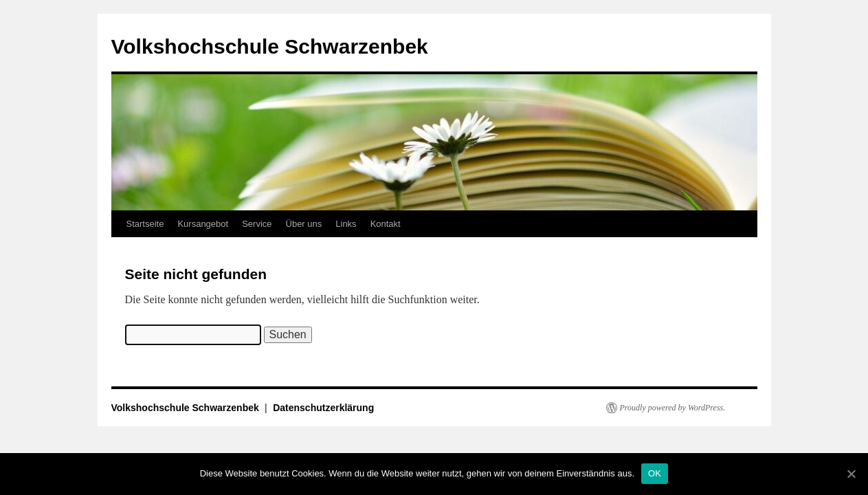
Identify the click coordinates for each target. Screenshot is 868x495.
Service (257, 224)
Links (346, 224)
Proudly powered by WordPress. (673, 408)
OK (655, 473)
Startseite (145, 224)
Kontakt (386, 224)
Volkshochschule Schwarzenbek (270, 46)
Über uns (304, 224)
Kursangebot (203, 224)
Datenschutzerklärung (323, 408)
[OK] (851, 474)
